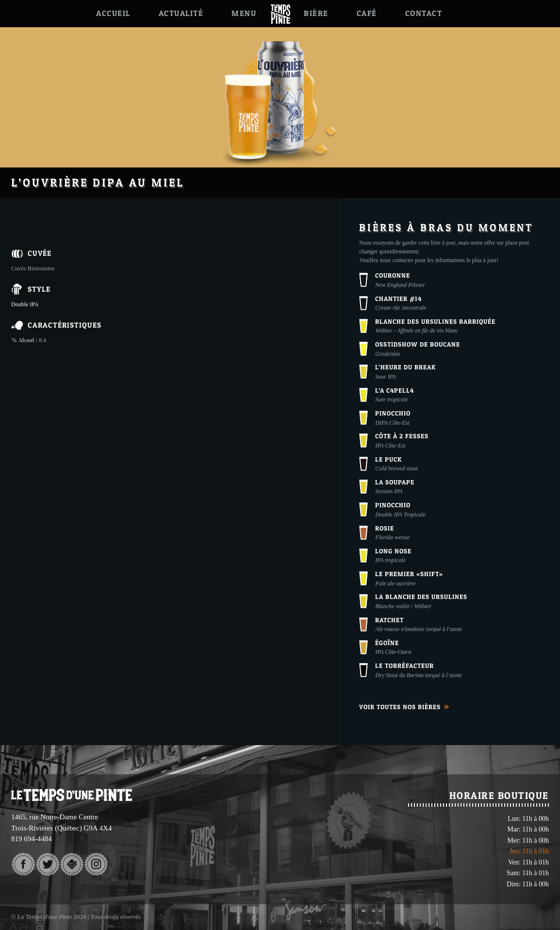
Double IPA (25, 304)
